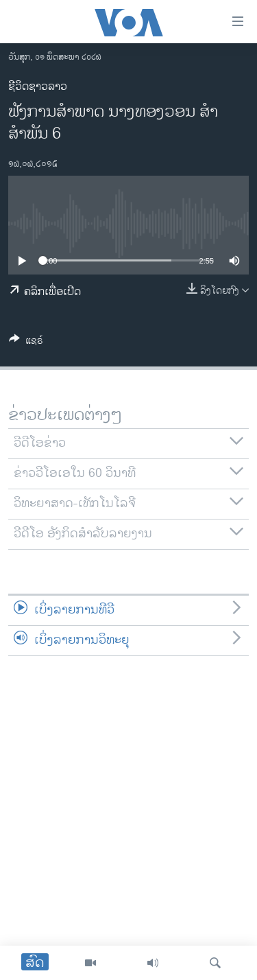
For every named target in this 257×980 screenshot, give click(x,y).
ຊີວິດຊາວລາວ (38, 87)
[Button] (26, 343)
